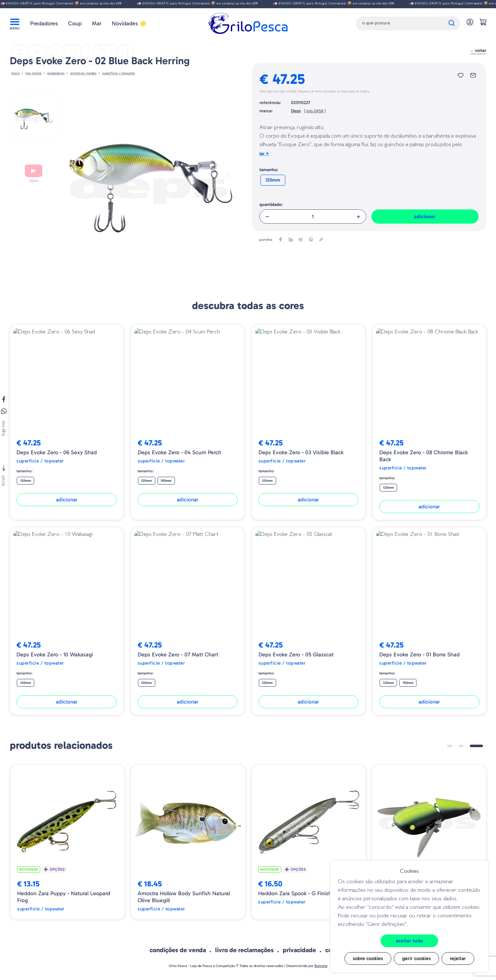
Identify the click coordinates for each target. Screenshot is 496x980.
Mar (97, 23)
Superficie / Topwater (119, 73)
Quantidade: (271, 205)
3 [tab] (476, 746)
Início (15, 73)
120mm (273, 180)
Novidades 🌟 (129, 23)
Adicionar (425, 216)
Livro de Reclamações (244, 950)
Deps (296, 111)
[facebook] (281, 240)
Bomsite (321, 966)
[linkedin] (291, 240)
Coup (75, 23)
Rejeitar (458, 958)
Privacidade (299, 950)
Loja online (33, 73)
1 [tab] (449, 746)
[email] (301, 240)
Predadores (44, 23)
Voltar (478, 50)
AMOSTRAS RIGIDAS (83, 73)
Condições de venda (178, 950)
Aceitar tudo (409, 941)
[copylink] (321, 240)
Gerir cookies (416, 958)
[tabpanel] (68, 842)
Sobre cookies (368, 958)
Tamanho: (269, 170)
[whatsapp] (311, 240)
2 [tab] (461, 746)
